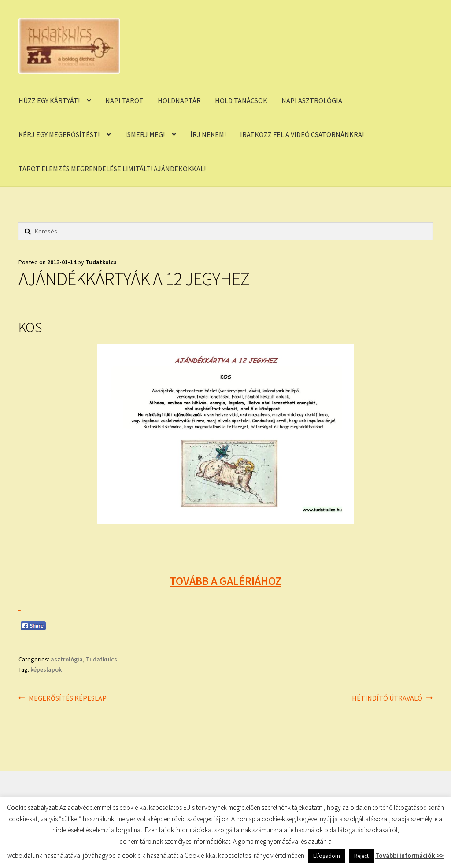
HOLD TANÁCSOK (241, 100)
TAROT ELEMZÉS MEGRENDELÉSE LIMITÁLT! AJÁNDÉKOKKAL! (112, 169)
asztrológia (67, 659)
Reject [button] (361, 856)
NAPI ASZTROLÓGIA (312, 100)
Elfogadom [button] (327, 856)
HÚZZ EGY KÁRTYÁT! (49, 100)
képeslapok (46, 669)
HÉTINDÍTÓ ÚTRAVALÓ (387, 698)
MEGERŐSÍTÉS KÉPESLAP (67, 698)
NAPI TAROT (124, 100)
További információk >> (409, 855)
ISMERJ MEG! (145, 134)
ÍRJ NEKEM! (208, 134)
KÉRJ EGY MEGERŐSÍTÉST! (59, 134)
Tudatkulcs (101, 262)
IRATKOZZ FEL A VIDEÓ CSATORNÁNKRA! (302, 134)
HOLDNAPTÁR (179, 100)
